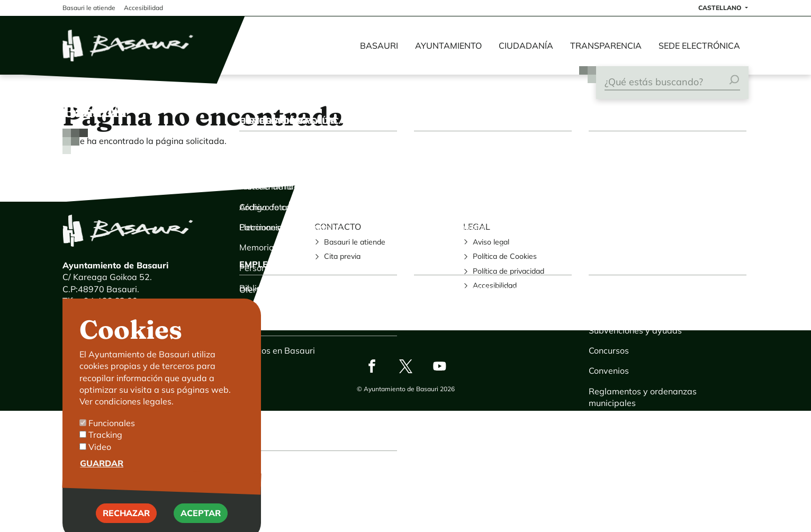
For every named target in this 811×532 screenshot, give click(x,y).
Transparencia (606, 46)
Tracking (105, 448)
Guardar (102, 476)
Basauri (379, 46)
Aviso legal (491, 242)
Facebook (372, 366)
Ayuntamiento (448, 46)
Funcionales (112, 436)
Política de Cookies (505, 256)
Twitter (405, 366)
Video (100, 460)
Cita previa (342, 256)
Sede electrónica (699, 46)
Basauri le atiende (355, 242)
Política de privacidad (508, 271)
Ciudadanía (526, 46)
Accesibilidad (495, 285)
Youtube (439, 366)
